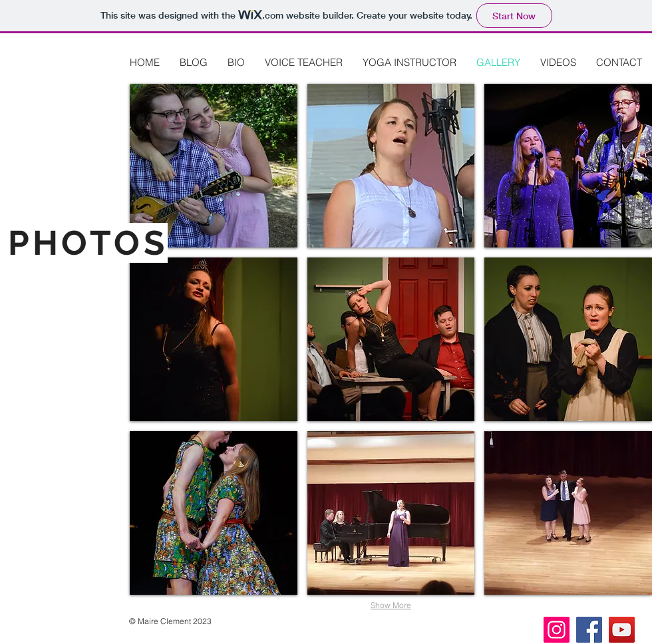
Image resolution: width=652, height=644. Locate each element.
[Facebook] (589, 630)
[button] (214, 166)
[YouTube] (622, 630)
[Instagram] (557, 630)
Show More (391, 605)
